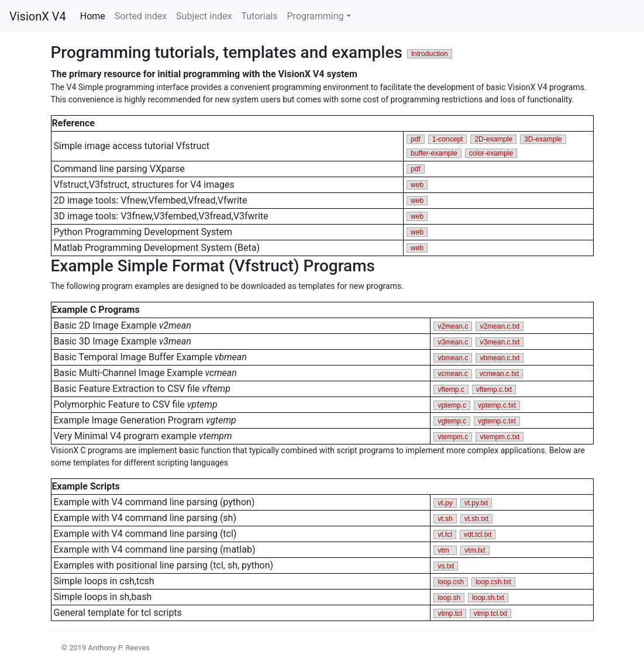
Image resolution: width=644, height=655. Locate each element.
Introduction (430, 54)
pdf (416, 139)
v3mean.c (453, 342)
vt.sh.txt (476, 519)
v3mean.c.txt (500, 342)
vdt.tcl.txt (478, 535)
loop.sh (449, 598)
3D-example (543, 139)
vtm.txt (475, 550)
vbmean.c (453, 358)
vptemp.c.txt (497, 405)
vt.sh (445, 519)
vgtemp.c (452, 421)
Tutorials (259, 16)
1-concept (448, 139)
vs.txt (446, 566)
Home (95, 15)
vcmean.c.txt (499, 374)
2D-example (493, 139)
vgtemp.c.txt (497, 421)
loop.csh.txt (493, 582)
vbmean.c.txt (500, 358)
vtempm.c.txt (500, 437)
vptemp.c (452, 405)
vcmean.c (452, 374)
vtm (445, 550)
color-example (491, 153)
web (417, 185)
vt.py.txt (476, 503)
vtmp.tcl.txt (490, 613)
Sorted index (141, 16)
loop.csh (451, 582)
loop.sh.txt (488, 598)
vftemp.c (451, 389)
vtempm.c (453, 437)
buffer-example (434, 153)
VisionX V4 (38, 16)
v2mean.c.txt (500, 326)
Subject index (204, 16)
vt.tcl (445, 535)
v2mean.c (453, 326)
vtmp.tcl (450, 613)
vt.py (445, 503)
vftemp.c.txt (494, 389)
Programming (315, 16)
